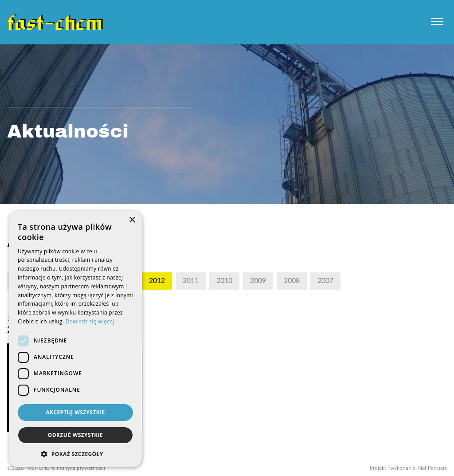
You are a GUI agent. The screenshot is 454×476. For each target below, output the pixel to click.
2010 (224, 281)
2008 (292, 281)
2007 (325, 281)
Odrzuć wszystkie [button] (75, 435)
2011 (191, 281)
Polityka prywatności (81, 468)
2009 (258, 281)
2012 (157, 281)
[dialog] (75, 339)
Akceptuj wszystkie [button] (75, 412)
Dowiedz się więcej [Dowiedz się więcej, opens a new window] (90, 321)
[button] (75, 454)
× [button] (132, 220)
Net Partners (432, 468)
